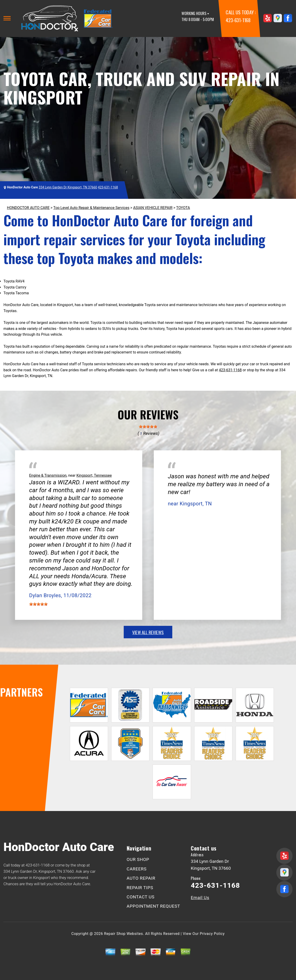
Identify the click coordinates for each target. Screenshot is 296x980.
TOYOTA (183, 208)
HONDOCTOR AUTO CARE (28, 208)
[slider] (148, 427)
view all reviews (148, 632)
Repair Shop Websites (123, 934)
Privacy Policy (212, 934)
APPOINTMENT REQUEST (153, 906)
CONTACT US (141, 897)
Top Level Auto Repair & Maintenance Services (91, 208)
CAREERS (137, 869)
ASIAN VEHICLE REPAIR (153, 208)
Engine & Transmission (48, 475)
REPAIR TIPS (140, 888)
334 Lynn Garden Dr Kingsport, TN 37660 (68, 187)
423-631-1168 (238, 20)
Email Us (200, 898)
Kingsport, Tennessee (94, 475)
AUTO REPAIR (141, 878)
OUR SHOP (138, 859)
